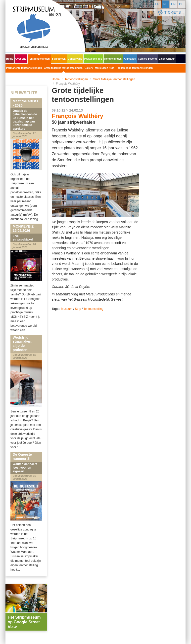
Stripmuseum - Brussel (45, 26)
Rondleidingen (113, 59)
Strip (78, 309)
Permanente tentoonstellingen (24, 68)
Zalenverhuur (167, 59)
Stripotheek (59, 59)
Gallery (89, 68)
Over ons (21, 59)
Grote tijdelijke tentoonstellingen (63, 68)
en (173, 4)
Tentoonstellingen (39, 59)
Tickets (169, 13)
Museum (67, 309)
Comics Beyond (147, 59)
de (181, 4)
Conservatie (75, 59)
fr (157, 4)
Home (10, 59)
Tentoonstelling (94, 309)
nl (166, 4)
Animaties (130, 59)
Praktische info (93, 59)
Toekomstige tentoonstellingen (134, 68)
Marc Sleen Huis (105, 68)
